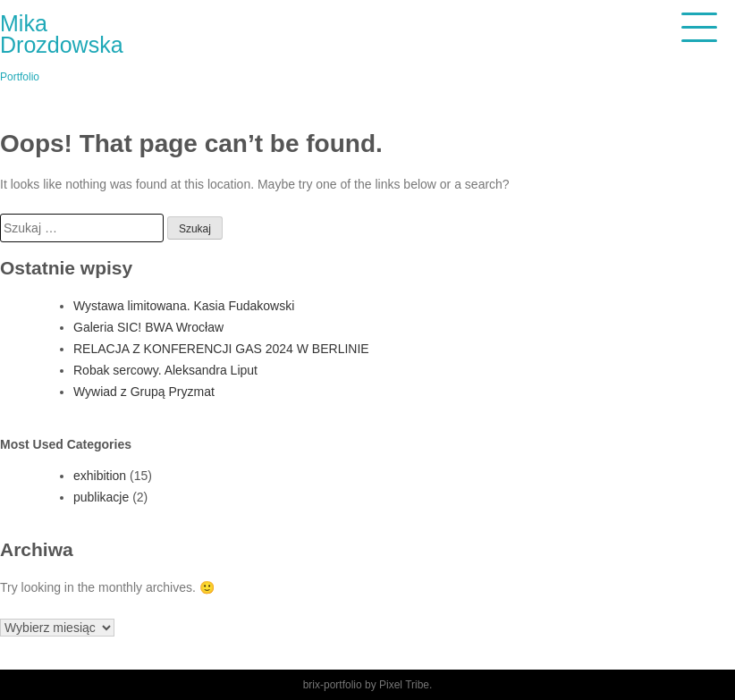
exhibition (100, 476)
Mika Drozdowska (62, 34)
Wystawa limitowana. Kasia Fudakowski (184, 306)
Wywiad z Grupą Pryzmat (144, 392)
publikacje (101, 497)
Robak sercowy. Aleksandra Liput (165, 370)
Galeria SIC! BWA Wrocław (148, 327)
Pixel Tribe (404, 685)
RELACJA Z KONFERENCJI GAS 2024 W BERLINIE (221, 349)
